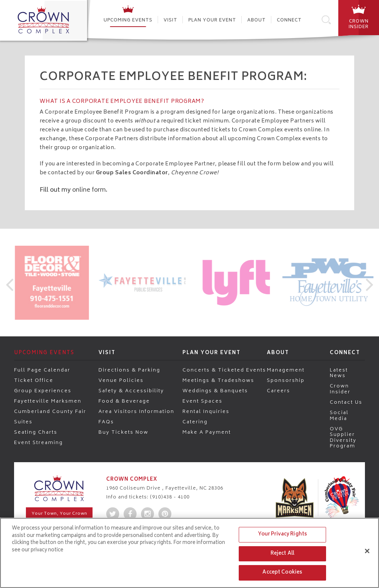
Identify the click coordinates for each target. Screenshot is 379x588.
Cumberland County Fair (50, 411)
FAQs (106, 422)
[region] (189, 553)
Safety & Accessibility (131, 391)
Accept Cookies (282, 573)
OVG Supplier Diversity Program (343, 437)
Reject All (282, 554)
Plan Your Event (212, 21)
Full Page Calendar (42, 370)
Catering (195, 422)
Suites (23, 422)
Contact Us (346, 402)
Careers (279, 391)
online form (89, 190)
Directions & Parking (129, 370)
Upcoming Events (128, 21)
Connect (289, 21)
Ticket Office (34, 380)
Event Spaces (202, 401)
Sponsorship (286, 380)
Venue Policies (121, 380)
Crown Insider (340, 389)
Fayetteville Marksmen (48, 401)
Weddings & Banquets (215, 391)
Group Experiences (43, 391)
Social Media (339, 415)
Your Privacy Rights (282, 535)
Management (286, 370)
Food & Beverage (124, 401)
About (256, 21)
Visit (170, 21)
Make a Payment (207, 432)
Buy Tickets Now (123, 432)
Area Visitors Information (136, 411)
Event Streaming (38, 443)
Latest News (339, 373)
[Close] (367, 551)
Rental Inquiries (206, 411)
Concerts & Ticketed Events (224, 370)
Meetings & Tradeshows (218, 380)
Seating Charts (36, 432)
